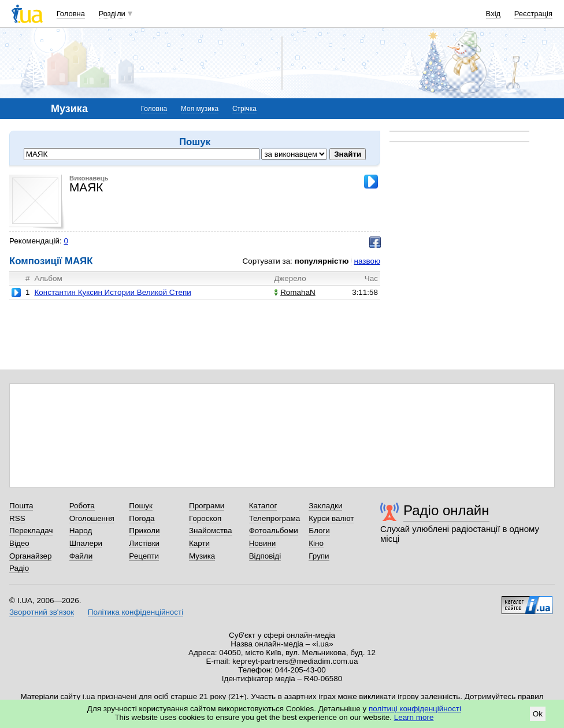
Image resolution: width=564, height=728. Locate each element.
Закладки (325, 506)
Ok (538, 714)
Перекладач (31, 531)
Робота (82, 506)
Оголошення (92, 518)
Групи (319, 556)
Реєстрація (533, 14)
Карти (199, 543)
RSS (17, 518)
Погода (142, 518)
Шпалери (86, 543)
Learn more (414, 717)
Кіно (316, 543)
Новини (263, 543)
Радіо (19, 568)
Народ (81, 531)
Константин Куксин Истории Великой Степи (112, 292)
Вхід (493, 14)
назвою (367, 261)
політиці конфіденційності (415, 709)
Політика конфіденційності (136, 612)
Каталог (263, 506)
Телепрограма (275, 518)
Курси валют (331, 518)
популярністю (322, 261)
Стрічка (244, 109)
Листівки (144, 543)
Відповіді (265, 556)
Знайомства (211, 531)
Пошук (141, 506)
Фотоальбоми (274, 531)
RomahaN (295, 292)
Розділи (112, 14)
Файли (81, 556)
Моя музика (200, 109)
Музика (202, 556)
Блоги (319, 531)
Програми (207, 506)
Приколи (144, 531)
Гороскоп (205, 518)
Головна (71, 14)
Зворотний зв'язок (42, 612)
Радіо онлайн (446, 510)
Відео (19, 543)
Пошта (21, 506)
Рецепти (144, 556)
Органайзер (30, 556)
